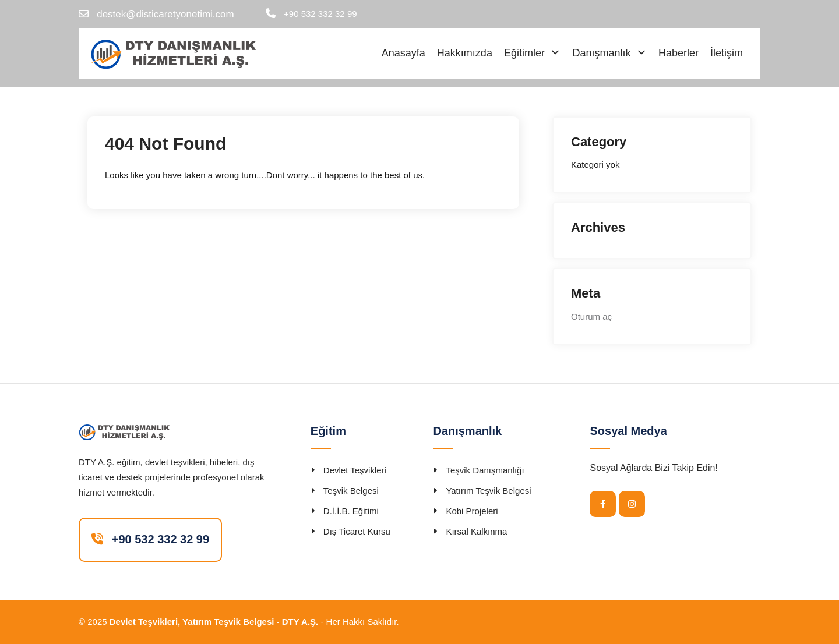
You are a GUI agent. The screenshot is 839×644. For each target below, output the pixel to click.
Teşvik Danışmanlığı (485, 470)
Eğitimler (524, 53)
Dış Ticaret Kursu (357, 531)
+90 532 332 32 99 (320, 14)
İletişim (727, 53)
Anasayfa (403, 53)
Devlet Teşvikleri (355, 470)
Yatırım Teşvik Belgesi (488, 491)
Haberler (678, 53)
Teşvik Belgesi (351, 491)
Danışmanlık (601, 53)
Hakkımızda (465, 53)
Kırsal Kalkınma (476, 531)
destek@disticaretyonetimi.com (165, 14)
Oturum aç (591, 316)
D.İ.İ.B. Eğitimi (351, 511)
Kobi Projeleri (472, 511)
